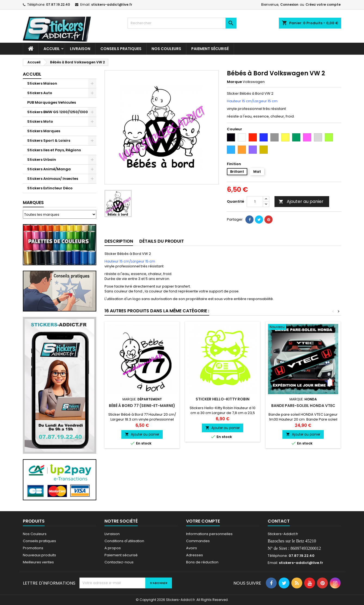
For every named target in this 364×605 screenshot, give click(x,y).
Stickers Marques (44, 131)
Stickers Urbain (42, 160)
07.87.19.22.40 (58, 4)
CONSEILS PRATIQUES (121, 49)
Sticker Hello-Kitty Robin (223, 399)
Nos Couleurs (166, 49)
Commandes (198, 541)
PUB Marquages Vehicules (52, 102)
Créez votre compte (323, 4)
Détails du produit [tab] (162, 241)
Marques (33, 203)
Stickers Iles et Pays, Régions (54, 150)
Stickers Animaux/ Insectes (53, 179)
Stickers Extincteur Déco (50, 188)
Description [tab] (119, 241)
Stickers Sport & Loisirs (49, 141)
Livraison (80, 49)
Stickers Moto (40, 121)
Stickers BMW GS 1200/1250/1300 (58, 112)
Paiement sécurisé (210, 49)
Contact (279, 521)
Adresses (195, 555)
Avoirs (192, 548)
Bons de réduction (202, 562)
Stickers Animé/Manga (49, 169)
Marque (234, 82)
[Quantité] (255, 202)
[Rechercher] (182, 23)
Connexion (289, 4)
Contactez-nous (119, 562)
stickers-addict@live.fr (112, 4)
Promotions (33, 548)
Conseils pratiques (39, 541)
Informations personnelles (209, 534)
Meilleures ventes (38, 562)
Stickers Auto (40, 93)
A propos (113, 548)
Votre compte (203, 521)
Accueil (52, 49)
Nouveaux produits (39, 555)
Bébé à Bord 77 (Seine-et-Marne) (142, 406)
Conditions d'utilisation (124, 541)
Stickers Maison (42, 83)
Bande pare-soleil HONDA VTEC (303, 406)
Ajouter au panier (301, 201)
